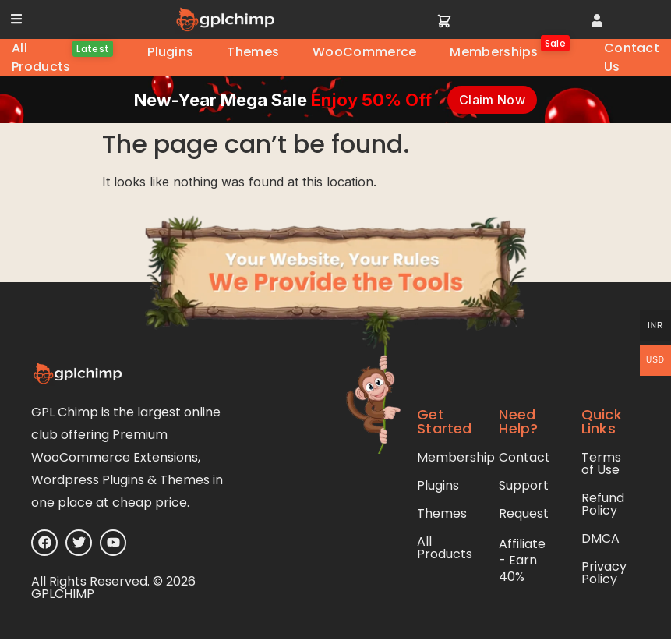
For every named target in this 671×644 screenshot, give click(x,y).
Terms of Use (601, 464)
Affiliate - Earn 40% (522, 560)
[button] (16, 19)
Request (524, 513)
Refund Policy (603, 504)
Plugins (170, 52)
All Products (60, 57)
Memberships (508, 50)
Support (524, 485)
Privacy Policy (604, 573)
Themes (253, 52)
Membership (456, 457)
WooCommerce (364, 52)
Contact (524, 457)
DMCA (600, 538)
